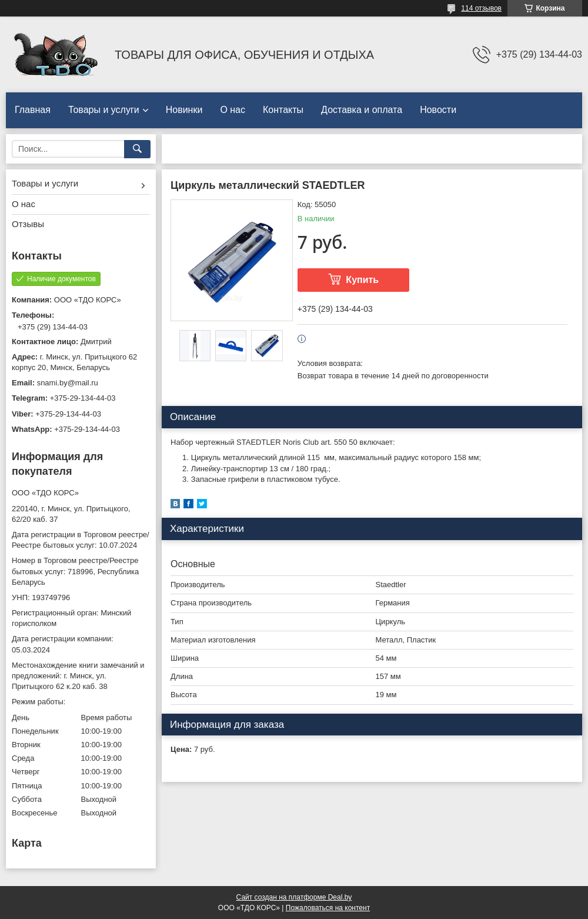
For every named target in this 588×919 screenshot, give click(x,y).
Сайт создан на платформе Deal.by (294, 897)
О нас (233, 110)
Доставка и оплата (362, 110)
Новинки (184, 110)
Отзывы (28, 224)
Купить (362, 280)
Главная (33, 110)
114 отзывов (481, 8)
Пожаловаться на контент (328, 908)
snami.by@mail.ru (68, 383)
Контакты (283, 110)
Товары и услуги (104, 110)
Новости (438, 110)
